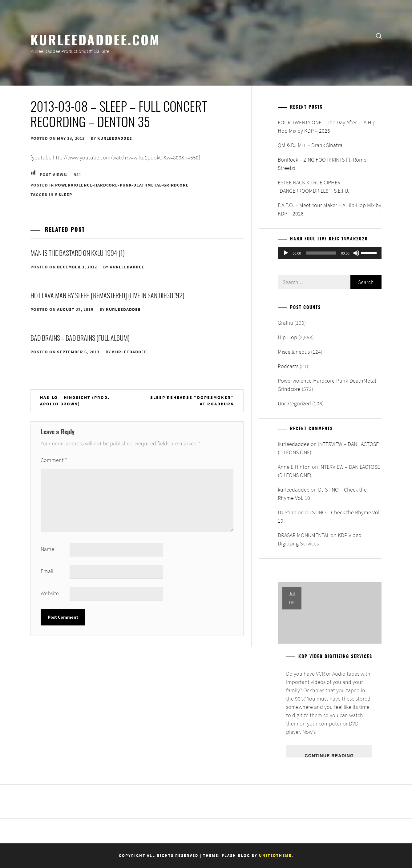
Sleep (65, 195)
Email (47, 571)
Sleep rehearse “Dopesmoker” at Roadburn (192, 401)
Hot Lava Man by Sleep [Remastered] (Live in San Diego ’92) (107, 295)
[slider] (321, 253)
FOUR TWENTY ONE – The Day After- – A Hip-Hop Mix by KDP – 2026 (327, 127)
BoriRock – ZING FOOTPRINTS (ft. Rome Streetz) (322, 164)
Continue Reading (329, 755)
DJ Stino (287, 512)
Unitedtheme (275, 856)
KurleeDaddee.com (95, 39)
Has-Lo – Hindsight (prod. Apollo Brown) (75, 401)
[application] (330, 253)
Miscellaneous (294, 352)
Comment (54, 460)
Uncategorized (294, 403)
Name (47, 549)
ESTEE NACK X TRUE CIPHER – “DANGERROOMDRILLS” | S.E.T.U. (313, 187)
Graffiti (285, 323)
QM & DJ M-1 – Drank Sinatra (310, 145)
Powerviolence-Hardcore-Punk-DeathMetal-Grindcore (122, 185)
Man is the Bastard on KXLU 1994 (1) (78, 253)
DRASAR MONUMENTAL (303, 535)
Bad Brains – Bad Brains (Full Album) (80, 338)
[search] (379, 36)
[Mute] (356, 253)
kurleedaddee (115, 138)
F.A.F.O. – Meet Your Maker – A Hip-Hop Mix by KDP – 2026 (329, 209)
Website (50, 593)
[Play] (286, 253)
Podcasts (288, 366)
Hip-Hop (287, 337)
